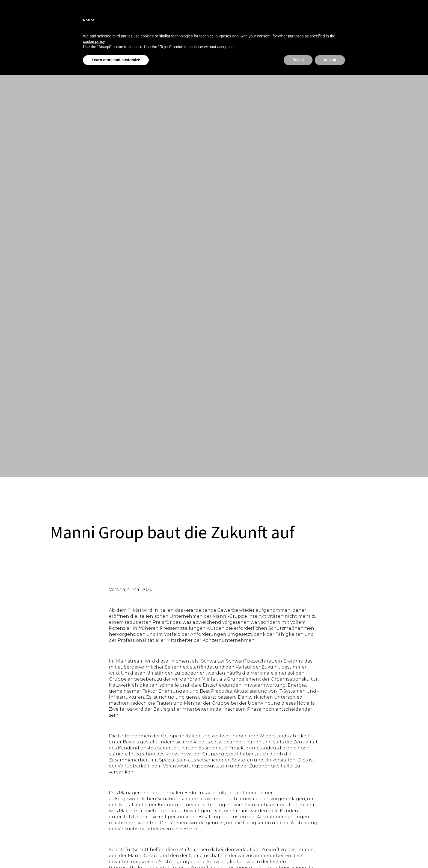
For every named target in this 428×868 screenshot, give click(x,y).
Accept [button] (330, 60)
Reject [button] (298, 60)
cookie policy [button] (94, 42)
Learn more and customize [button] (116, 60)
